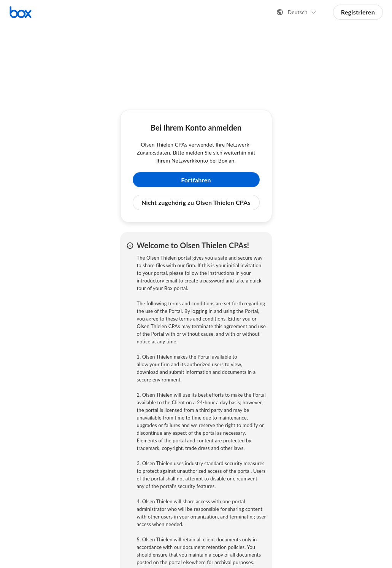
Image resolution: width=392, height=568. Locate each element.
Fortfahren (196, 180)
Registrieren (358, 12)
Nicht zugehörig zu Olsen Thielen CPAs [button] (196, 202)
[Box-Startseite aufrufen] (21, 12)
